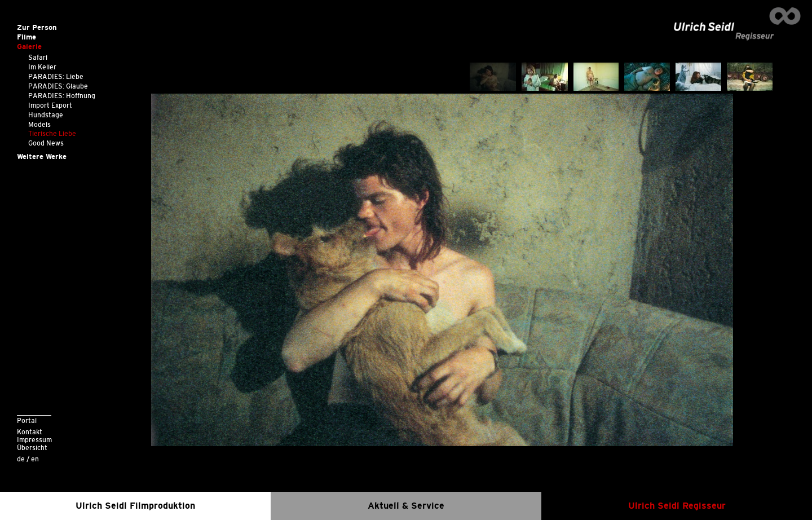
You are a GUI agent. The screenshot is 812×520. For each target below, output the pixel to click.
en (35, 459)
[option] (442, 270)
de (21, 459)
